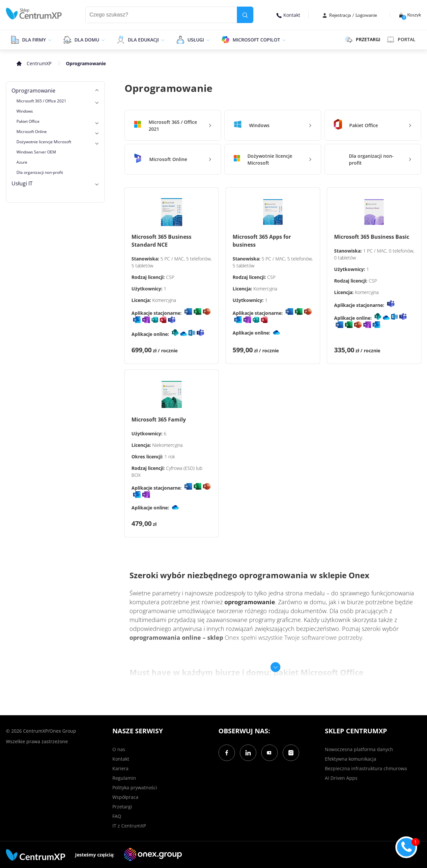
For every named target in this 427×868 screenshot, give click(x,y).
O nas (119, 749)
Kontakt (288, 15)
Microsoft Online (32, 132)
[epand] (49, 40)
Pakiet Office (28, 121)
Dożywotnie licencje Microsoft (44, 142)
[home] (34, 14)
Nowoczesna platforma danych (359, 749)
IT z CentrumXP (129, 826)
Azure (22, 162)
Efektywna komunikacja (351, 759)
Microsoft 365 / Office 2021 (41, 101)
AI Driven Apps (341, 778)
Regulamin (124, 778)
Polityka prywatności (135, 787)
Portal (401, 40)
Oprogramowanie (33, 91)
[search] (245, 15)
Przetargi (122, 807)
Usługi (196, 40)
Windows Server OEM (36, 152)
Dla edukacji (143, 40)
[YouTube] (270, 753)
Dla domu (87, 40)
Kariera (120, 768)
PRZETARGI (363, 40)
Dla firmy (34, 40)
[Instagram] (291, 753)
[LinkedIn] (248, 753)
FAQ (117, 816)
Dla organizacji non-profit (40, 172)
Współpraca (125, 797)
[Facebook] (227, 753)
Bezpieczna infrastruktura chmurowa (366, 768)
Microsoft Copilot (256, 40)
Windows (25, 111)
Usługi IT (22, 183)
